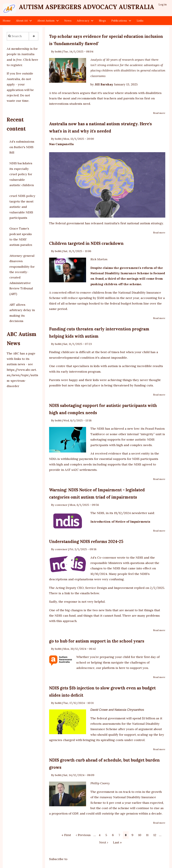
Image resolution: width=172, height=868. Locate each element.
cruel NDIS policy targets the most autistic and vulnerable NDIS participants (22, 207)
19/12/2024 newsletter (131, 513)
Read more (159, 113)
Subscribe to (58, 859)
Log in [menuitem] (163, 4)
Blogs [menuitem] (102, 21)
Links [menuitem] (140, 21)
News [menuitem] (68, 21)
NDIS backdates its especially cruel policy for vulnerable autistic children (22, 174)
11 (148, 835)
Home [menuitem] (7, 21)
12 (156, 835)
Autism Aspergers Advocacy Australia (87, 7)
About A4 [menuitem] (22, 21)
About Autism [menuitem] (46, 21)
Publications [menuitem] (119, 21)
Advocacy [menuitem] (83, 21)
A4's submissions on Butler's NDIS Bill (22, 147)
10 (141, 835)
